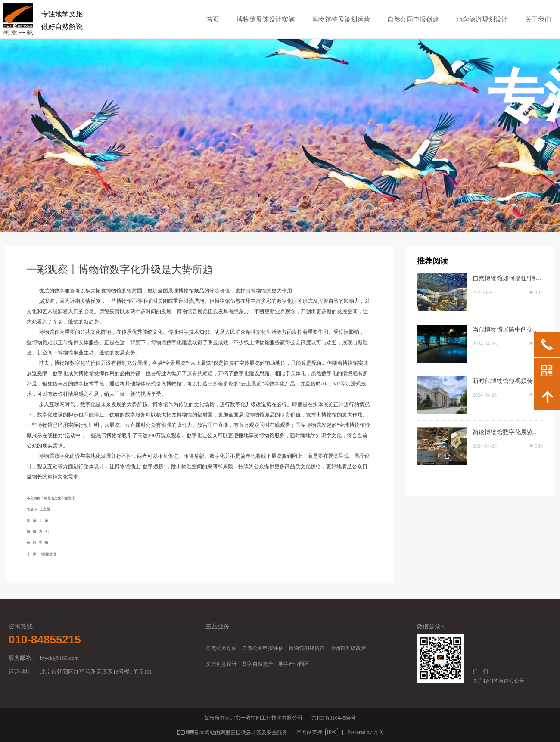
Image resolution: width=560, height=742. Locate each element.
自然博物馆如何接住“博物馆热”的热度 (507, 279)
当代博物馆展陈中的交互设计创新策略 (506, 331)
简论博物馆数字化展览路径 (506, 433)
